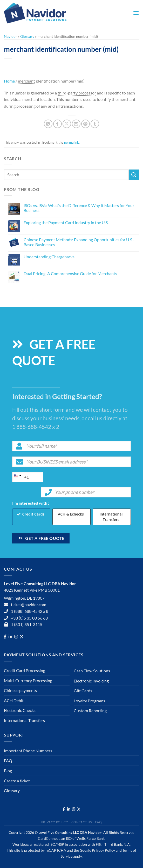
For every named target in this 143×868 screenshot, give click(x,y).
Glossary (27, 36)
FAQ (8, 760)
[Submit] (134, 175)
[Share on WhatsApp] (48, 124)
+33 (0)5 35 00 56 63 (29, 618)
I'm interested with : (31, 503)
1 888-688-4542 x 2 (36, 427)
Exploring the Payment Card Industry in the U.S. (66, 222)
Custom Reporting (90, 711)
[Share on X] (67, 124)
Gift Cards (83, 691)
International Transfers (111, 517)
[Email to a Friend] (76, 124)
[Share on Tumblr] (95, 124)
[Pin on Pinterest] (86, 124)
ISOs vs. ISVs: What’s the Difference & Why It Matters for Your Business (79, 208)
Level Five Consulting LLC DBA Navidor (70, 832)
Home (9, 81)
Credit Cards (33, 514)
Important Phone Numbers (28, 751)
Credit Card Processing (25, 670)
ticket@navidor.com (29, 604)
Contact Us (82, 822)
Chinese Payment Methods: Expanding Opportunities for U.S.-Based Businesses (79, 242)
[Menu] (136, 13)
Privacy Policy (55, 822)
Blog (8, 771)
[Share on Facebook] (57, 124)
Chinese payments (20, 690)
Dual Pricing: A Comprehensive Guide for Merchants (70, 273)
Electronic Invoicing (91, 681)
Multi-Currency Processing (28, 681)
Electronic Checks (20, 710)
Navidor (11, 36)
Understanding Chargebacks (49, 257)
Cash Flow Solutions (92, 671)
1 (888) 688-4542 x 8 (30, 611)
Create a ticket (17, 781)
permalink (71, 142)
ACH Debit (14, 700)
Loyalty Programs (89, 701)
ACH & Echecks (71, 514)
